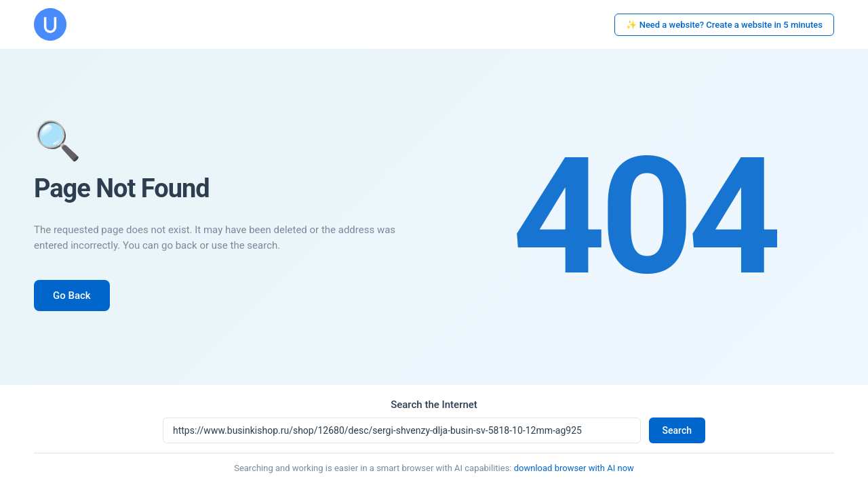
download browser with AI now (574, 468)
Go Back (72, 296)
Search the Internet (434, 405)
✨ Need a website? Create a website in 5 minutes (724, 25)
